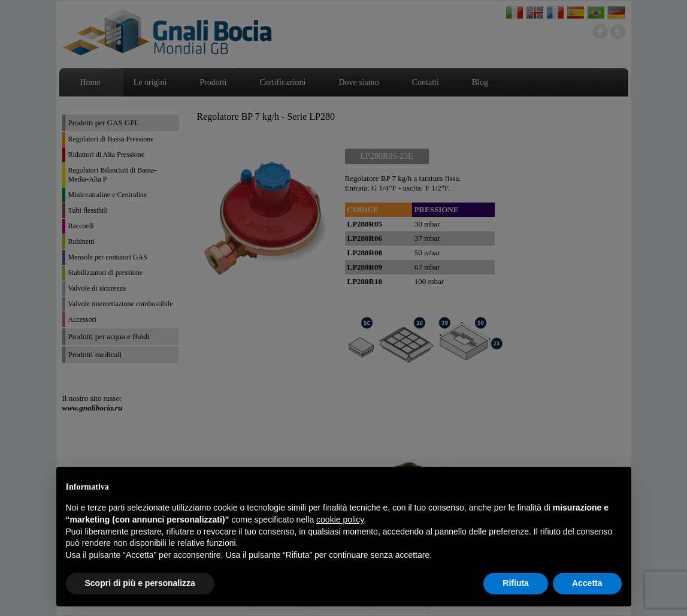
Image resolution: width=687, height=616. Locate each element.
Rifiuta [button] (516, 583)
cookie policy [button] (340, 520)
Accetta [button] (587, 583)
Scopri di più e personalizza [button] (140, 583)
